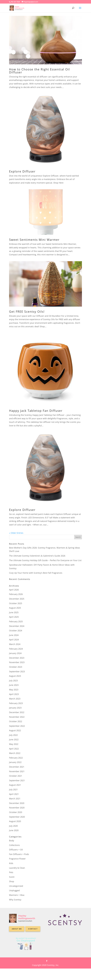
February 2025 (16, 621)
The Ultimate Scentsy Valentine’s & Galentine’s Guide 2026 (37, 556)
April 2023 (14, 694)
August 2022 (15, 730)
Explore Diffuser (22, 171)
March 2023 (15, 699)
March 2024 (15, 644)
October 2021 (16, 776)
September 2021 (17, 780)
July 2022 (13, 735)
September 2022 (17, 726)
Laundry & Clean (17, 868)
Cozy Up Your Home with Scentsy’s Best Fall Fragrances (36, 573)
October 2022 (16, 721)
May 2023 (14, 690)
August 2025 (15, 608)
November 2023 (17, 662)
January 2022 (15, 762)
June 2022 (14, 739)
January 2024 (15, 653)
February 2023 (16, 703)
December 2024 (17, 626)
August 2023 (15, 676)
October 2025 (16, 603)
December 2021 (17, 767)
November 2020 (17, 808)
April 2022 (14, 749)
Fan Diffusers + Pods (19, 854)
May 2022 (14, 744)
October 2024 (16, 631)
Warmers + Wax (17, 895)
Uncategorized (16, 886)
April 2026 (14, 590)
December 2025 (17, 599)
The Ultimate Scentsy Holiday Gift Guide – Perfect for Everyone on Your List (45, 560)
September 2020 (17, 817)
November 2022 (17, 717)
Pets (11, 872)
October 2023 (16, 667)
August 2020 (15, 821)
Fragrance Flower (17, 859)
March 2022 (15, 753)
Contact (33, 929)
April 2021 (14, 794)
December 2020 (17, 803)
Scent (12, 877)
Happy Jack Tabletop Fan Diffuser (36, 411)
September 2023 (17, 671)
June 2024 (14, 635)
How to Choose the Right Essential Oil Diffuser (39, 71)
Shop (12, 881)
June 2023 (14, 685)
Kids (11, 863)
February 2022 (16, 758)
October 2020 (16, 812)
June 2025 (14, 612)
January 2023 (15, 708)
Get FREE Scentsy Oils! (27, 312)
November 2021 (17, 771)
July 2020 (13, 826)
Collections (14, 845)
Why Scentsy (15, 900)
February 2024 (16, 649)
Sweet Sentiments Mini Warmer (34, 240)
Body (12, 841)
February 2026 (16, 594)
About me (17, 929)
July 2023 (13, 681)
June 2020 (14, 830)
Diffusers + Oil (16, 850)
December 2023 (17, 658)
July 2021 (13, 789)
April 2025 (14, 617)
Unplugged (14, 890)
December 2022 (17, 712)
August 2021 (15, 785)
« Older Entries (16, 533)
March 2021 (15, 799)
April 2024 (14, 640)
